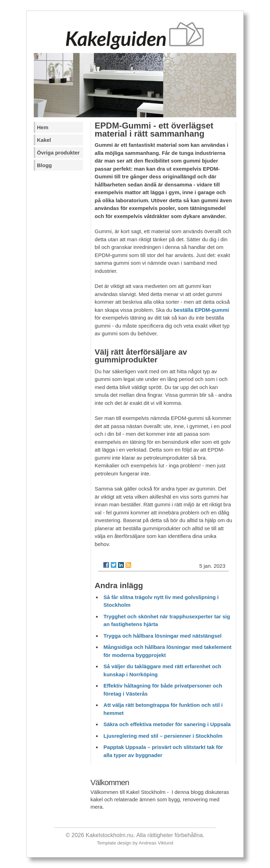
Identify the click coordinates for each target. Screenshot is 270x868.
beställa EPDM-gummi (201, 310)
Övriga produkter (58, 153)
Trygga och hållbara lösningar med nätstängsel (162, 636)
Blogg (44, 165)
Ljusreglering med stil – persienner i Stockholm (163, 736)
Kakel (44, 140)
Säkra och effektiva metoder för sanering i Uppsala (167, 724)
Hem (43, 127)
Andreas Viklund (156, 843)
